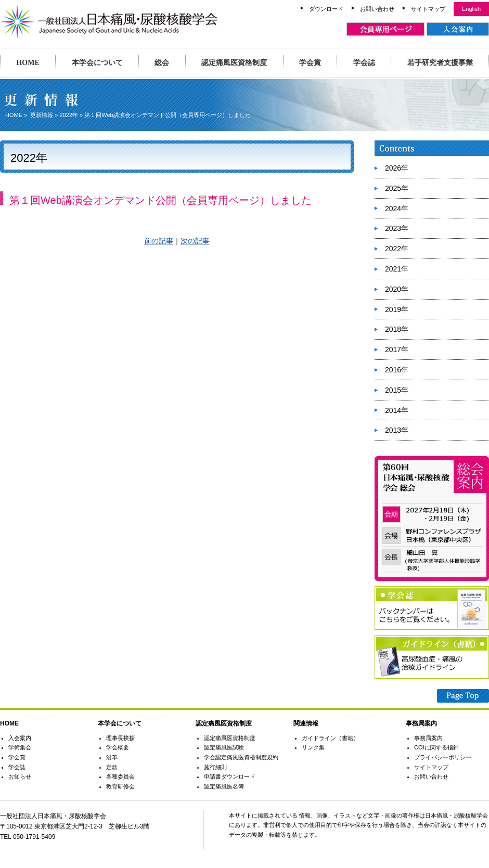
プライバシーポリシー (443, 757)
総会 (162, 63)
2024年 (397, 209)
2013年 (397, 430)
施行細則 (215, 767)
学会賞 (310, 63)
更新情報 (42, 115)
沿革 (112, 757)
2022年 (69, 115)
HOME (28, 63)
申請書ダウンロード (230, 776)
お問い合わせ (377, 9)
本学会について (97, 63)
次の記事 (195, 241)
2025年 (397, 188)
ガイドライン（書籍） (330, 738)
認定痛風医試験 (224, 747)
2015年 (397, 390)
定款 (112, 767)
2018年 (397, 329)
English (471, 9)
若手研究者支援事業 (440, 63)
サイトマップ (428, 9)
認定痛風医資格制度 (234, 63)
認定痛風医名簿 (224, 786)
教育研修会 (120, 786)
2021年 (397, 269)
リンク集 (313, 747)
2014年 (397, 410)
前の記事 (159, 241)
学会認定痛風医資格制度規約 (241, 757)
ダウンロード (326, 9)
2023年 (397, 228)
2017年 (397, 349)
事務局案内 (428, 738)
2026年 (397, 168)
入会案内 (20, 738)
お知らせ (20, 776)
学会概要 (118, 747)
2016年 (397, 370)
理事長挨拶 (120, 738)
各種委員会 (120, 776)
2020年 (397, 289)
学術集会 (20, 747)
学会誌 (364, 63)
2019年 (397, 309)
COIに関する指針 (436, 747)
